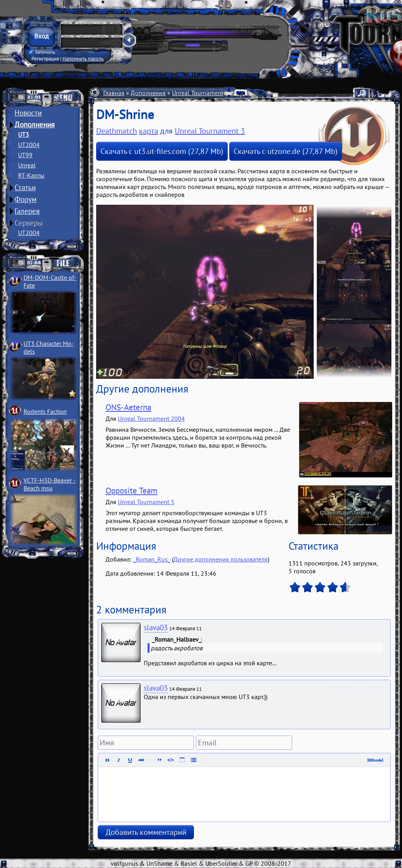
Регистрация (45, 59)
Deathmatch (117, 131)
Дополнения (35, 125)
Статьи (25, 187)
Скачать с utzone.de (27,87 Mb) (286, 151)
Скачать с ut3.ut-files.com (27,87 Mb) (162, 151)
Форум (26, 199)
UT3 (24, 134)
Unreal (27, 165)
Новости (28, 113)
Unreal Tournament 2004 (151, 418)
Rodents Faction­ (45, 411)
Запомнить (42, 52)
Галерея (27, 211)
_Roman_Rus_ (152, 559)
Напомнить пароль (83, 59)
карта (149, 131)
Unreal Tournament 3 (200, 93)
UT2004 (29, 145)
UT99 (25, 155)
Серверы (29, 223)
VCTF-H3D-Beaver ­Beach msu (50, 484)
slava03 (156, 628)
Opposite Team (132, 491)
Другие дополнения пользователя (221, 559)
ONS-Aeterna (128, 407)
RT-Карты (31, 175)
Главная (114, 93)
